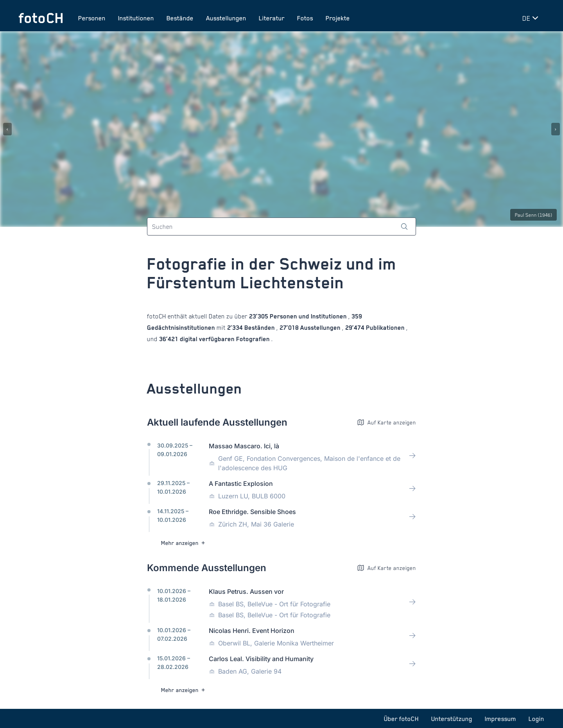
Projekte (338, 18)
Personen (92, 18)
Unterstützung (452, 719)
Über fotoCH (401, 719)
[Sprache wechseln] (532, 18)
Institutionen (136, 18)
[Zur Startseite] (41, 18)
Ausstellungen (226, 18)
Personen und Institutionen (308, 316)
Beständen (260, 328)
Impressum (500, 719)
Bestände (180, 18)
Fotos (305, 18)
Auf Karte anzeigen (386, 422)
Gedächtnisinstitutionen (182, 328)
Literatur (272, 18)
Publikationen (385, 328)
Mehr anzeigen (184, 543)
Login (536, 719)
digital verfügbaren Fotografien (225, 339)
